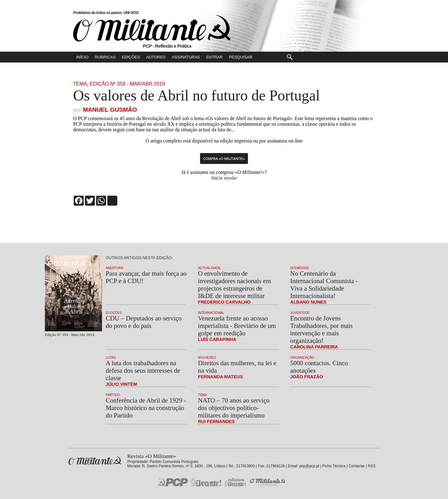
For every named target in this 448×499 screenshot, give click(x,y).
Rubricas (105, 57)
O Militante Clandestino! (268, 482)
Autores (156, 57)
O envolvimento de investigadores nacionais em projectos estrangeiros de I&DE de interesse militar (234, 284)
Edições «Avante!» (235, 482)
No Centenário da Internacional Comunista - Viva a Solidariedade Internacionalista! (324, 284)
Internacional (211, 313)
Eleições (114, 313)
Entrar (215, 57)
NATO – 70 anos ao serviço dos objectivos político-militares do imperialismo (234, 408)
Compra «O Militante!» (224, 159)
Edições (131, 57)
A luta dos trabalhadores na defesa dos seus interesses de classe (143, 370)
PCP (173, 482)
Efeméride (300, 268)
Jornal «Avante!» (206, 482)
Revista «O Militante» (95, 461)
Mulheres (207, 358)
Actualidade (209, 268)
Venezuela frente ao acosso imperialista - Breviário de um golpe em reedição (237, 326)
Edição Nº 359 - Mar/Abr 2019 (127, 84)
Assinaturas (186, 57)
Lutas (111, 358)
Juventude (300, 313)
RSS (372, 466)
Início (82, 57)
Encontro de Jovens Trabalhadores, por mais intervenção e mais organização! (322, 329)
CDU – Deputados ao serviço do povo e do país (144, 322)
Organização (302, 358)
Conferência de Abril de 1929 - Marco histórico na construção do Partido (146, 408)
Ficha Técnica (334, 466)
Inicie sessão (224, 178)
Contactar (357, 466)
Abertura (114, 268)
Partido (113, 395)
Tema (80, 84)
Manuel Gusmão (110, 110)
